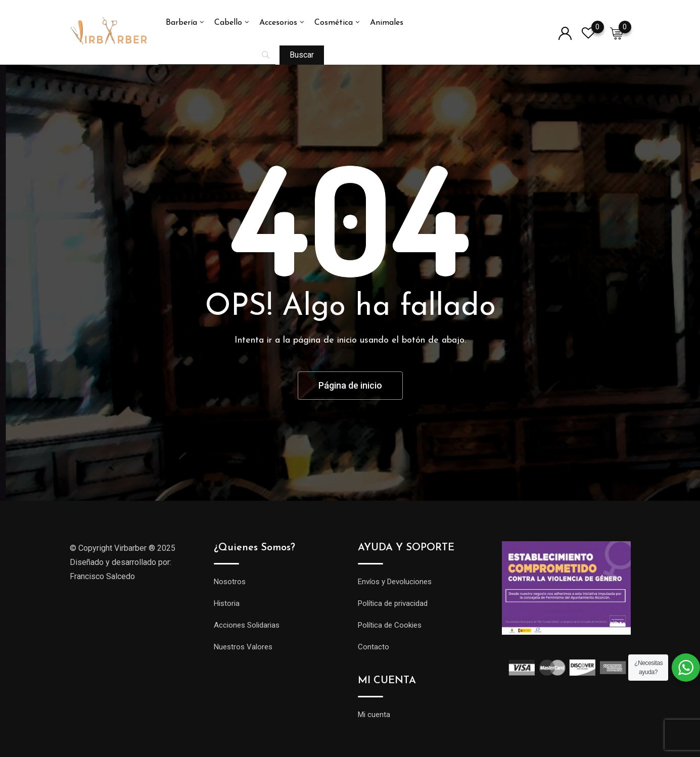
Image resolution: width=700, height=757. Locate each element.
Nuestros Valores (243, 647)
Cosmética (334, 23)
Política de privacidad (393, 603)
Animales (387, 23)
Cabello (228, 23)
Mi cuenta (374, 715)
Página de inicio (350, 385)
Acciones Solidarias (247, 625)
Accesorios (278, 23)
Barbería (181, 23)
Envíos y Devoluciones (395, 582)
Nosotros (230, 582)
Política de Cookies (390, 625)
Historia (227, 603)
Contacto (374, 647)
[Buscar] (302, 55)
